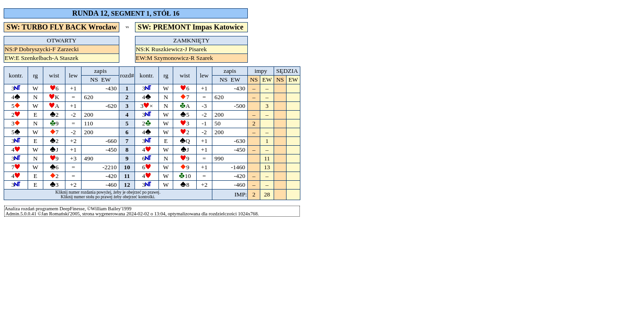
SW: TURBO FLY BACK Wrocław (61, 27)
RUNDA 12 (90, 13)
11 (127, 176)
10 (127, 167)
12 (127, 185)
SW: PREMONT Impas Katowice (191, 27)
